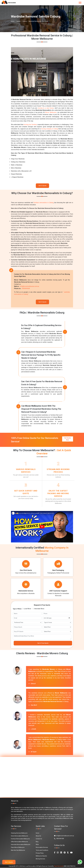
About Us (38, 836)
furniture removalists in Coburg (44, 203)
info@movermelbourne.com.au (29, 286)
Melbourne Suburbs (41, 856)
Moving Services (40, 859)
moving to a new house (46, 108)
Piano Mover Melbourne (18, 848)
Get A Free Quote (43, 643)
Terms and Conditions (42, 850)
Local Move (27, 609)
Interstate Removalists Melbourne (21, 845)
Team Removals (59, 866)
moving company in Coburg (50, 129)
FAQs (37, 845)
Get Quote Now (68, 439)
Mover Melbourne (51, 112)
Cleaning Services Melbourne (19, 833)
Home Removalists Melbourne (20, 836)
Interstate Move (39, 609)
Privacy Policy (40, 853)
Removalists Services (42, 848)
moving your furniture (30, 125)
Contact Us (39, 839)
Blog (37, 842)
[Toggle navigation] (80, 3)
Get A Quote (42, 186)
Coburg (25, 21)
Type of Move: (17, 609)
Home (13, 21)
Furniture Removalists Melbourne (20, 839)
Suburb (18, 21)
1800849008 (26, 289)
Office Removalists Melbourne (19, 842)
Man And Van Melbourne (18, 850)
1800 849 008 (59, 839)
